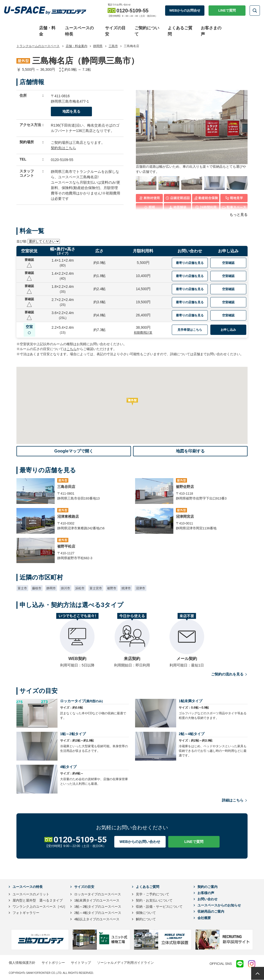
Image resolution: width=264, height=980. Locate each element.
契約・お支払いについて (154, 900)
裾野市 (112, 588)
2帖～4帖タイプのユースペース (98, 913)
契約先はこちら (63, 148)
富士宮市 (96, 588)
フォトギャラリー (26, 913)
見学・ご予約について (153, 894)
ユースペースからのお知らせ (219, 905)
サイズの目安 (84, 887)
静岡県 (98, 46)
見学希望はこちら (190, 330)
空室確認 (228, 263)
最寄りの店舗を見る (190, 263)
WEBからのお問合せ (185, 10)
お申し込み (228, 330)
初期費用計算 (143, 332)
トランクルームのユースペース (38, 46)
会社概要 (204, 918)
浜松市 (80, 588)
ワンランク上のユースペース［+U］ (40, 907)
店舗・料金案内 (77, 46)
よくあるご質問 (148, 887)
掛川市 (65, 588)
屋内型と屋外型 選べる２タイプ (38, 900)
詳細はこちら (235, 800)
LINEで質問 (227, 10)
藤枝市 (37, 588)
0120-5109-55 (62, 160)
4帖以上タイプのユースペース (97, 919)
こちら (72, 349)
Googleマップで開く (74, 451)
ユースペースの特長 (28, 887)
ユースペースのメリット (31, 894)
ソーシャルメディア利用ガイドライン (125, 963)
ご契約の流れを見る (229, 674)
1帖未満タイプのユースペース (97, 900)
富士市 (22, 588)
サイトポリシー (53, 963)
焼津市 (126, 588)
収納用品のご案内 (211, 911)
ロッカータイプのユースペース (98, 894)
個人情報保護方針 (22, 963)
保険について (146, 913)
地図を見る (71, 111)
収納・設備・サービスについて (159, 907)
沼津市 (140, 588)
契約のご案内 (208, 887)
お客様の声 (206, 893)
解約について (146, 919)
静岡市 (51, 588)
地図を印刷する (190, 451)
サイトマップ (81, 963)
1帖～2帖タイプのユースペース (98, 907)
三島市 (113, 46)
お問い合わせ (208, 899)
